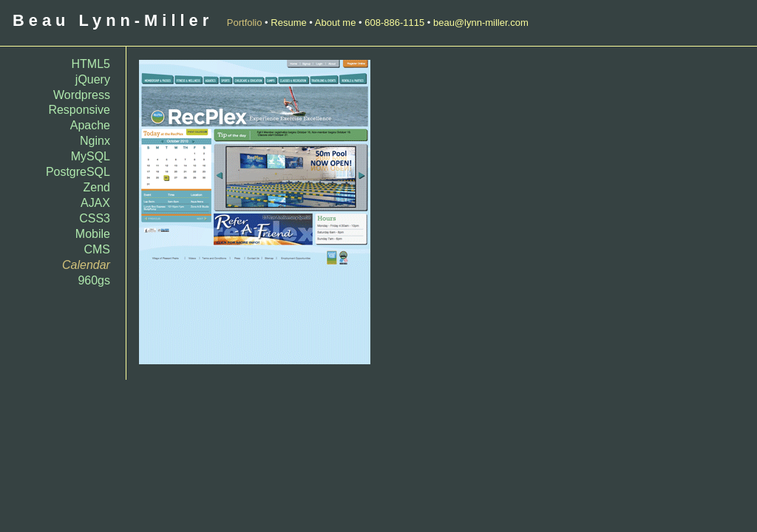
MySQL (91, 156)
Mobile (93, 234)
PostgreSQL (78, 172)
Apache (90, 125)
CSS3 (95, 218)
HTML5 (91, 64)
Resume (288, 23)
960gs (94, 280)
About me (336, 23)
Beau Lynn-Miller (113, 20)
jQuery (93, 79)
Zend (97, 187)
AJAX (95, 203)
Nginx (95, 141)
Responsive (79, 110)
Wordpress (82, 95)
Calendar (86, 265)
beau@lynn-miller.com (481, 23)
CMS (97, 249)
